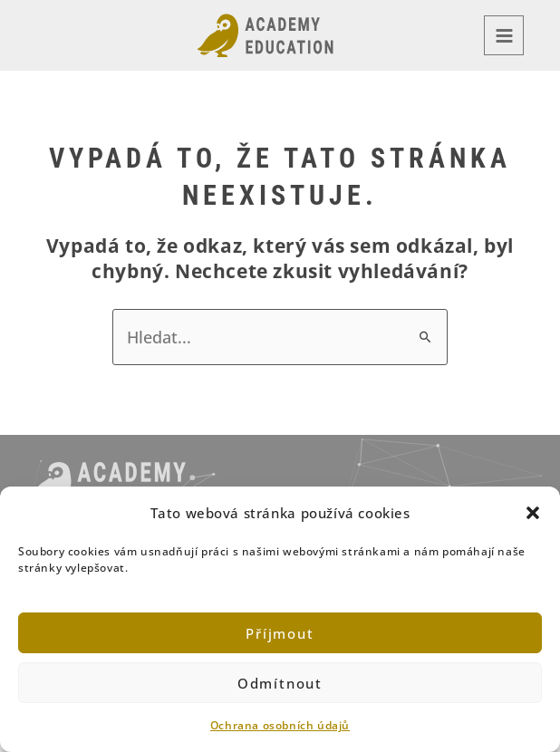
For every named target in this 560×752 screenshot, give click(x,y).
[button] (533, 513)
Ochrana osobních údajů (280, 725)
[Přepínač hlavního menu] (504, 35)
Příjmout (280, 633)
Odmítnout (280, 683)
